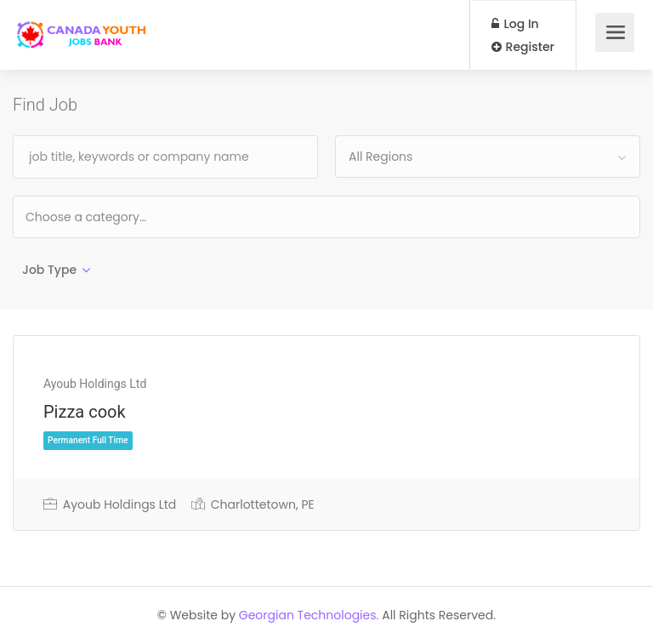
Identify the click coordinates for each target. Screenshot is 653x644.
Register (523, 47)
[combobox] (488, 157)
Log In (515, 24)
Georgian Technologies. (309, 615)
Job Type (49, 270)
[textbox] (141, 217)
